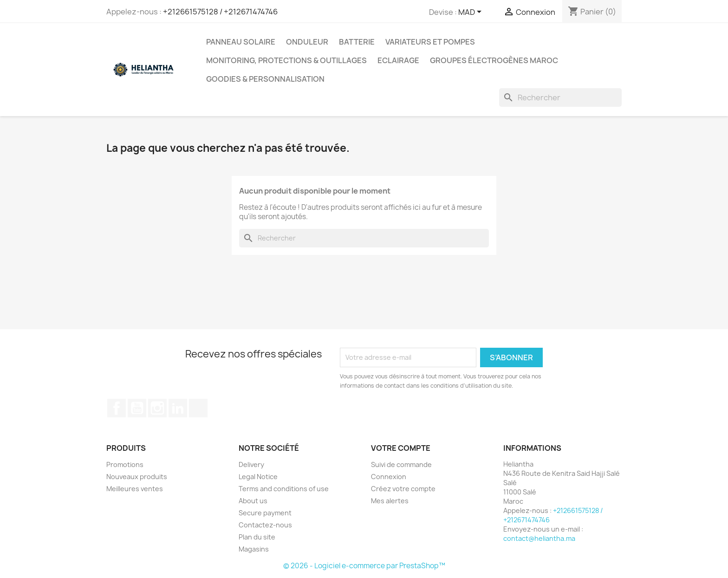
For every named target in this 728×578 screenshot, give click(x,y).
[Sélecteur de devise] (471, 13)
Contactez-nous (265, 525)
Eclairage (398, 60)
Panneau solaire (241, 42)
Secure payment (265, 513)
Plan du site (257, 537)
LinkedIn (178, 408)
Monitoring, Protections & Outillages (286, 60)
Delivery (251, 464)
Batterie (357, 42)
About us (253, 501)
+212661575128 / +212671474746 (220, 12)
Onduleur (307, 42)
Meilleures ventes (135, 489)
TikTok (198, 408)
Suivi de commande (401, 464)
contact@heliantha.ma (539, 538)
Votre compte (401, 448)
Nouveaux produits (137, 477)
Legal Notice (258, 477)
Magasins (254, 549)
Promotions (125, 464)
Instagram (157, 408)
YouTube (137, 408)
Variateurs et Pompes (430, 42)
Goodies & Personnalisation (265, 79)
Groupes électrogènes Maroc (494, 60)
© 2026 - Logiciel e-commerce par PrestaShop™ (364, 566)
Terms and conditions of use (284, 489)
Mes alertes (390, 501)
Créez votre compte (403, 489)
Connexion (389, 477)
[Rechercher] (560, 97)
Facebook (117, 408)
